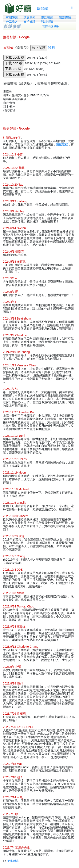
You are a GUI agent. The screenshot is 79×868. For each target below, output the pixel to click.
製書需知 (65, 17)
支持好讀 (29, 22)
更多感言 (13, 861)
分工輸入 (12, 22)
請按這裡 (62, 144)
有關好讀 (12, 17)
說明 (51, 48)
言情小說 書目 (51, 26)
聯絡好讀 (47, 22)
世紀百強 (42, 8)
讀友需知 (29, 17)
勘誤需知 (47, 17)
